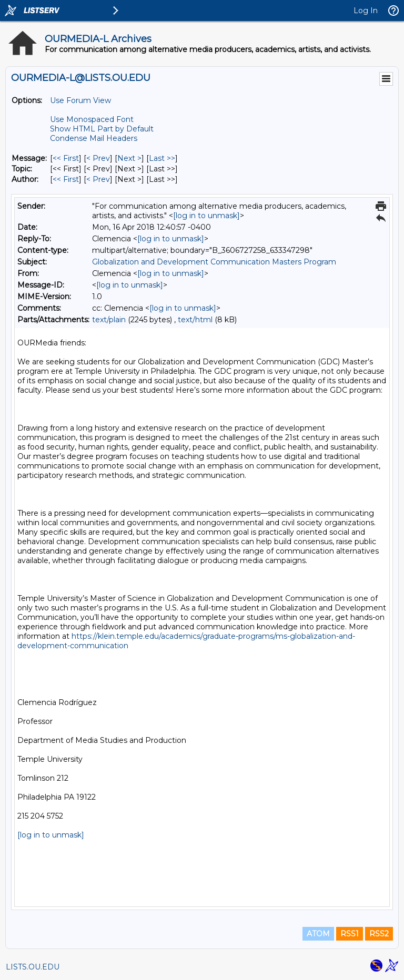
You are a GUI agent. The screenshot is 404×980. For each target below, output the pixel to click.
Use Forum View (80, 100)
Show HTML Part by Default (102, 129)
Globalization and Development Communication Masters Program (214, 262)
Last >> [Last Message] (162, 158)
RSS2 (379, 934)
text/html (195, 320)
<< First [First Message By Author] (66, 179)
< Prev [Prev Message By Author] (98, 179)
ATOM (318, 934)
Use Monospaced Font (92, 119)
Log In (366, 11)
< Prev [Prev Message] (98, 158)
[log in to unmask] (206, 216)
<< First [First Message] (66, 158)
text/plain (109, 320)
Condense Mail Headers (94, 138)
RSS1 (350, 934)
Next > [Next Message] (129, 158)
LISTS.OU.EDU (33, 967)
